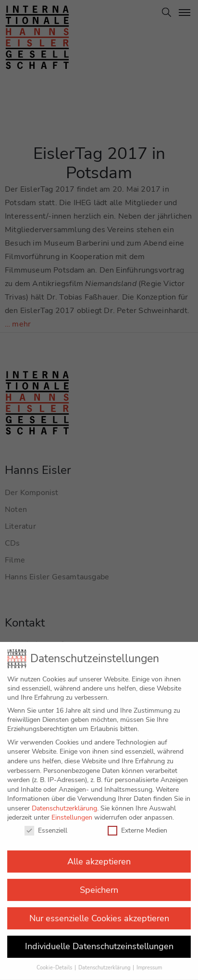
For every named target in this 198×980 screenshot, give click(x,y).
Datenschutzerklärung (64, 800)
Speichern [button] (99, 881)
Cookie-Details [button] (55, 960)
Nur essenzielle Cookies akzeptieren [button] (99, 910)
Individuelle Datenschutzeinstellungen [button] (99, 938)
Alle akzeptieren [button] (99, 853)
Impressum (149, 960)
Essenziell (46, 822)
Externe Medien (137, 822)
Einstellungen (72, 809)
